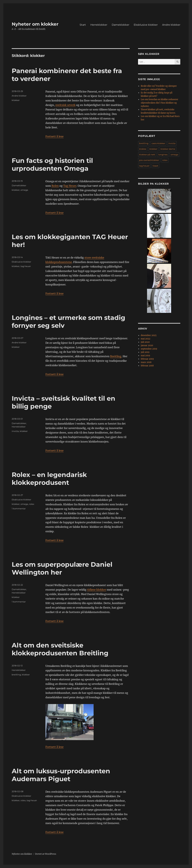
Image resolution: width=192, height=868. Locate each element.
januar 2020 (147, 345)
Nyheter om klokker (35, 24)
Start (83, 25)
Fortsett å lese (55, 136)
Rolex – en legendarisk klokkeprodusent (49, 479)
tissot (155, 166)
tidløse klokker (97, 590)
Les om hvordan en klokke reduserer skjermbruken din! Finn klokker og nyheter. (159, 103)
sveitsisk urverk (65, 105)
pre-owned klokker (149, 160)
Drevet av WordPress (46, 854)
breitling (16, 675)
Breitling (116, 356)
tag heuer (26, 266)
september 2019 (149, 349)
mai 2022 (146, 339)
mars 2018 (146, 362)
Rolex (55, 186)
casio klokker (158, 143)
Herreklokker (99, 25)
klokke (143, 149)
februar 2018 (147, 366)
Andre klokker (171, 25)
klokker (16, 100)
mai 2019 (145, 356)
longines (163, 154)
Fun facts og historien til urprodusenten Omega (52, 164)
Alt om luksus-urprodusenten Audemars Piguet (61, 775)
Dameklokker (120, 25)
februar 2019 (147, 359)
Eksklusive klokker (146, 25)
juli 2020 (145, 342)
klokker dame (168, 149)
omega (24, 190)
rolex (32, 504)
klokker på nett (147, 154)
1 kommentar (19, 509)
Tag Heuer (70, 186)
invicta (15, 431)
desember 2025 (149, 335)
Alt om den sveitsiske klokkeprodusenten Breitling (60, 649)
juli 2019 (145, 352)
